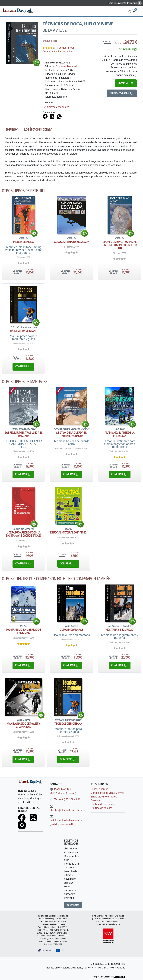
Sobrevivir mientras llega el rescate (23, 434)
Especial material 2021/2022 (68, 532)
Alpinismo (50, 107)
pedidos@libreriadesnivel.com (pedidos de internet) (67, 820)
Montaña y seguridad (119, 630)
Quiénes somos (100, 789)
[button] (129, 11)
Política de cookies (102, 808)
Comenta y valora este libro (58, 51)
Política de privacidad (103, 804)
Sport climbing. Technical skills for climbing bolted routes (119, 245)
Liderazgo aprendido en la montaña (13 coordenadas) (24, 534)
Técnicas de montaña (24, 331)
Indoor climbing (24, 242)
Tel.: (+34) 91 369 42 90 (65, 799)
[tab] (12, 130)
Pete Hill (50, 41)
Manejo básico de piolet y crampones (23, 725)
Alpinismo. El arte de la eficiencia (120, 434)
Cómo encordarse (71, 630)
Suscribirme (73, 905)
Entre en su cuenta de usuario (125, 3)
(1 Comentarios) (65, 48)
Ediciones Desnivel (66, 66)
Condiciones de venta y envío (107, 793)
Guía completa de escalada (71, 242)
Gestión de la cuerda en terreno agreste (71, 434)
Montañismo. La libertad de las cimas (23, 631)
